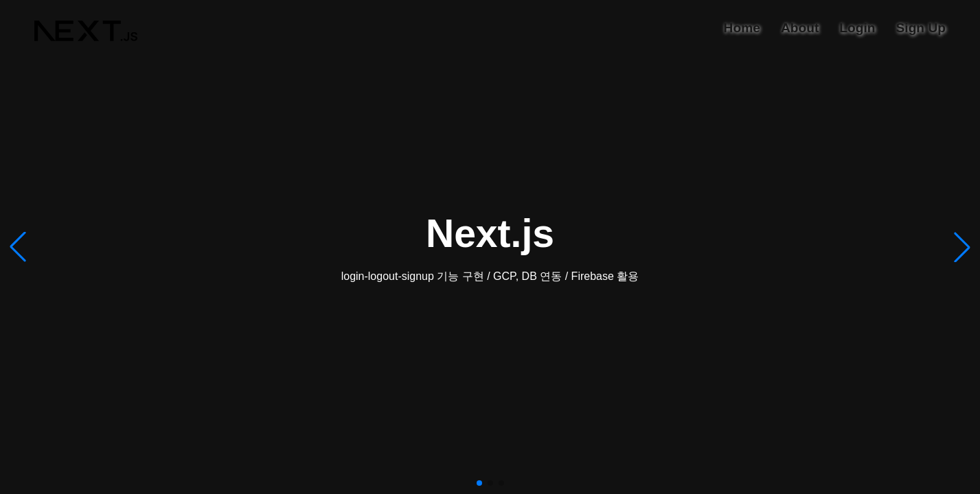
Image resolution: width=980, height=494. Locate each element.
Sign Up (921, 28)
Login (857, 28)
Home (742, 28)
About (800, 28)
